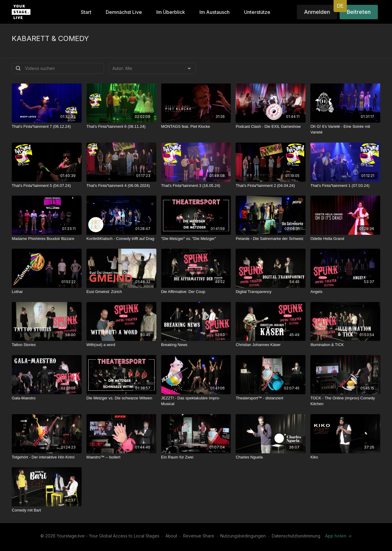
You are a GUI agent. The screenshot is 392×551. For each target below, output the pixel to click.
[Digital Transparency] (271, 292)
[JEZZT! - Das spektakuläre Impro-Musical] (196, 401)
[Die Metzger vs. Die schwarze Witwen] (121, 398)
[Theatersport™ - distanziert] (271, 398)
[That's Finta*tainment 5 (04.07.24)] (47, 186)
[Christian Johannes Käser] (271, 345)
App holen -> (338, 536)
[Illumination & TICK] (345, 345)
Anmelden (317, 12)
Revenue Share (199, 536)
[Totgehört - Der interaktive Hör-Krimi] (47, 457)
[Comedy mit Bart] (47, 510)
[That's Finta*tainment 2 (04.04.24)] (271, 186)
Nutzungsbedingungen (243, 536)
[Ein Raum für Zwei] (196, 457)
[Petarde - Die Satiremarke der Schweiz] (271, 239)
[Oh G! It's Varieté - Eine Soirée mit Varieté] (345, 129)
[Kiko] (345, 457)
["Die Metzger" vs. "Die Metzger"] (196, 239)
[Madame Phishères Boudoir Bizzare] (47, 239)
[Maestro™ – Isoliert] (121, 457)
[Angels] (345, 292)
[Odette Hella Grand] (345, 239)
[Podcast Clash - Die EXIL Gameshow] (271, 127)
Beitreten (359, 12)
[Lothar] (47, 292)
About (171, 536)
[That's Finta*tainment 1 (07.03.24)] (345, 186)
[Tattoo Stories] (47, 345)
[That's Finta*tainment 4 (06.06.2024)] (121, 186)
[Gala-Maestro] (47, 398)
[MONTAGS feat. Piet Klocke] (196, 127)
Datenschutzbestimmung (296, 536)
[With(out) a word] (121, 345)
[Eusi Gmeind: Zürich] (121, 292)
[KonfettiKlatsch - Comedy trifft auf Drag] (121, 239)
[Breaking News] (196, 345)
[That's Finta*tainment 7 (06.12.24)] (47, 127)
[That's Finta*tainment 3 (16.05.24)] (196, 186)
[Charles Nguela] (271, 457)
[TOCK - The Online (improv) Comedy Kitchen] (345, 401)
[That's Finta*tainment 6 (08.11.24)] (121, 127)
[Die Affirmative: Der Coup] (196, 292)
